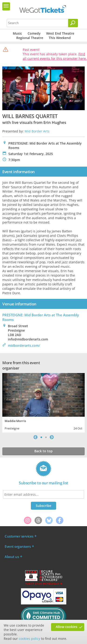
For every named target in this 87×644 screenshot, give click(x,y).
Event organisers (18, 546)
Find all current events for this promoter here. (55, 56)
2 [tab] (46, 437)
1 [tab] (41, 437)
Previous (35, 437)
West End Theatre (60, 33)
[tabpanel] (43, 402)
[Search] (73, 23)
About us (12, 557)
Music (17, 33)
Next (52, 437)
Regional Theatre (30, 38)
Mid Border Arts (37, 131)
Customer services (19, 536)
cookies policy (29, 639)
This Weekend (60, 38)
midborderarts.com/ (24, 345)
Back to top (43, 451)
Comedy (34, 33)
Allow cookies (66, 627)
